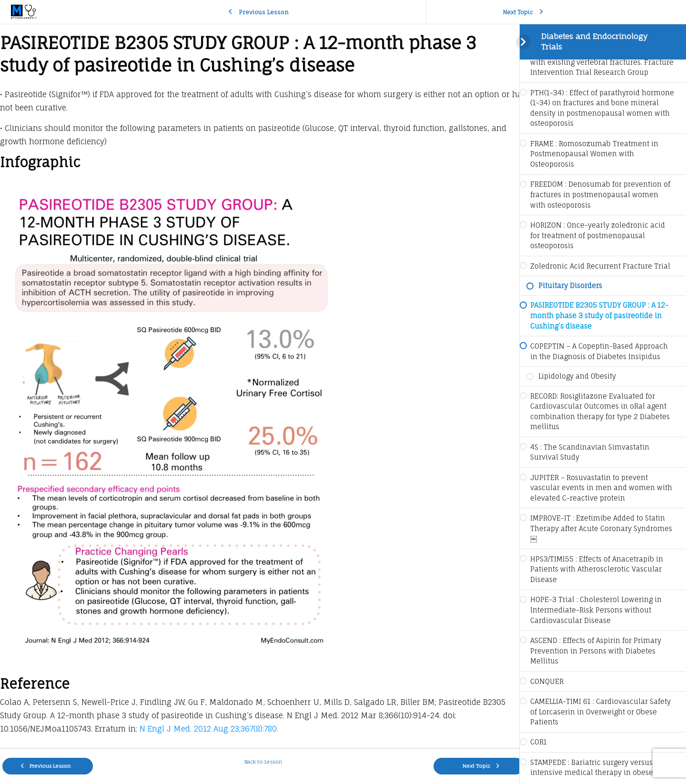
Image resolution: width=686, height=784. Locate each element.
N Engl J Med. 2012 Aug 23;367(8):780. (209, 729)
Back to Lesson (260, 762)
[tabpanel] (260, 386)
